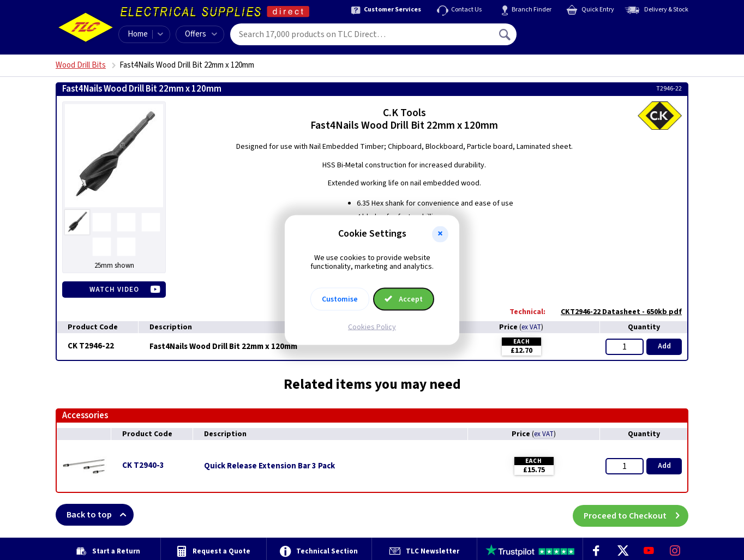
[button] (440, 234)
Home (138, 34)
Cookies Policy (372, 327)
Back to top (100, 515)
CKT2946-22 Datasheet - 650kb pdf (616, 312)
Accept (404, 299)
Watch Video (114, 290)
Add (664, 346)
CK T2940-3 (143, 465)
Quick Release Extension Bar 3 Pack (269, 466)
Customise (340, 299)
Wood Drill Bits (81, 65)
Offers (201, 34)
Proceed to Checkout (636, 515)
